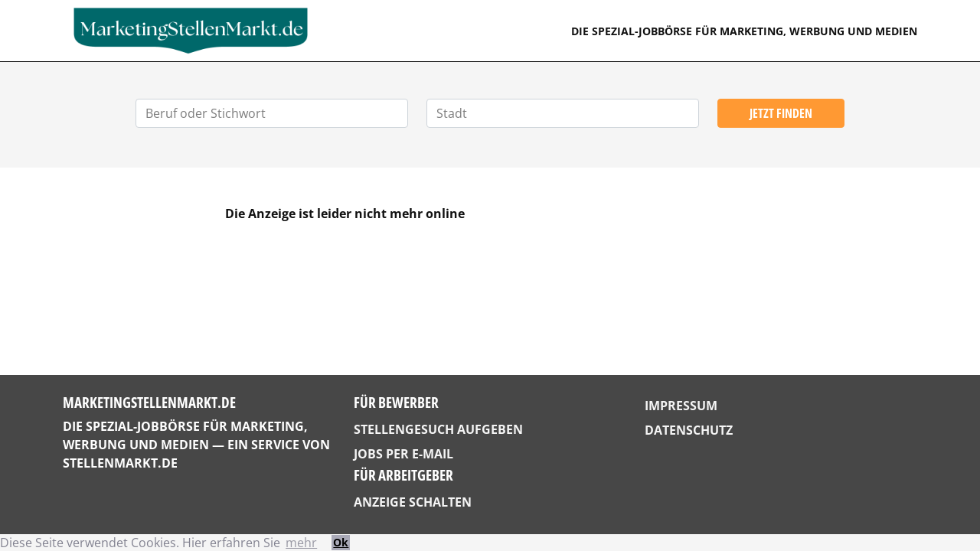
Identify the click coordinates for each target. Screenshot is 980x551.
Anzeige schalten (413, 502)
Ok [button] (341, 542)
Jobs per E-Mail (403, 454)
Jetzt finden (781, 113)
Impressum (681, 406)
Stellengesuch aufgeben (438, 429)
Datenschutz (689, 430)
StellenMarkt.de (120, 463)
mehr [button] (301, 543)
